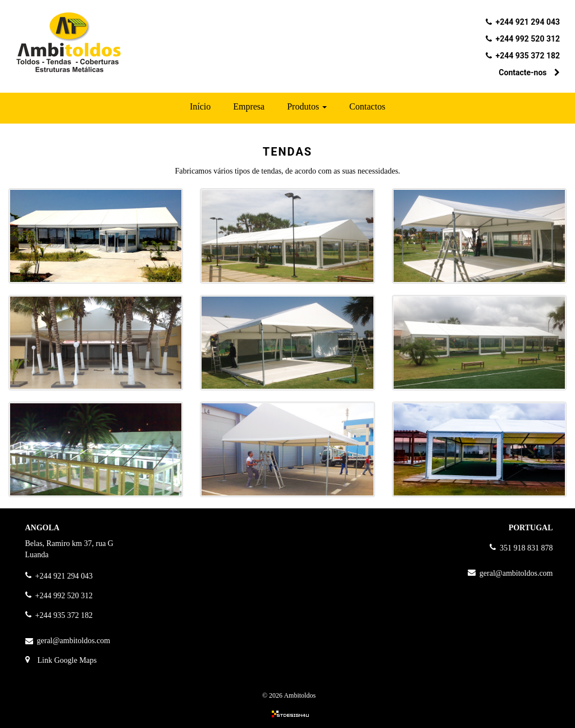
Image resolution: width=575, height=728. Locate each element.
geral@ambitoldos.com (74, 641)
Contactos (367, 106)
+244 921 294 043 (528, 22)
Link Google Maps (67, 660)
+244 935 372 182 (528, 56)
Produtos (307, 106)
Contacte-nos (529, 72)
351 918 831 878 (526, 548)
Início (200, 106)
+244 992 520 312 (528, 39)
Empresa (249, 106)
